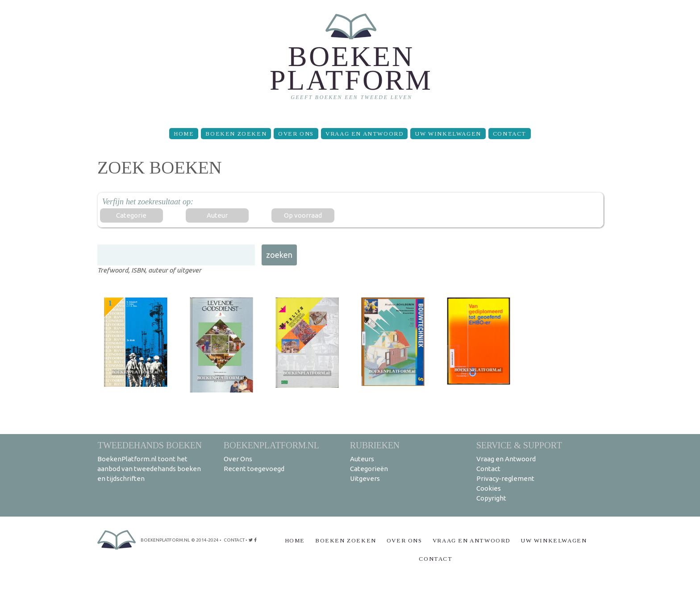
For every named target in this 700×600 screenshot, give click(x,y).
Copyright (491, 498)
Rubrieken (375, 445)
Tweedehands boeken (150, 445)
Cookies (489, 488)
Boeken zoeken (236, 134)
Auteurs (362, 459)
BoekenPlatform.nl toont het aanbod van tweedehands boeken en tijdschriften (149, 469)
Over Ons (296, 134)
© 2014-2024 (205, 540)
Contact (510, 134)
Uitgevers (365, 478)
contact (234, 540)
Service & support (519, 445)
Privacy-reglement (505, 478)
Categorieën (369, 469)
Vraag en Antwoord (364, 134)
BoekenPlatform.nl (271, 445)
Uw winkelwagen (448, 134)
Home (184, 134)
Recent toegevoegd (254, 469)
